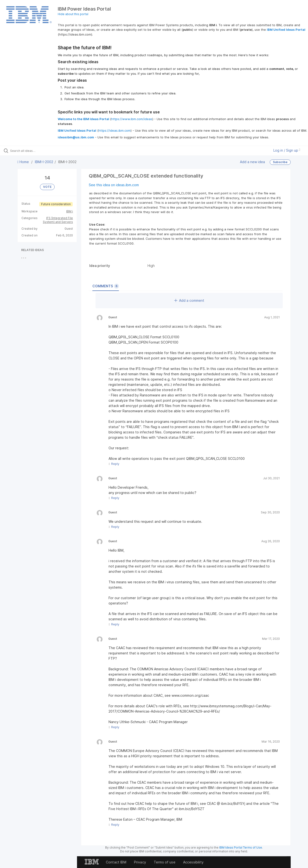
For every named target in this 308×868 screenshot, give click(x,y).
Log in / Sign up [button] (287, 150)
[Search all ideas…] (37, 151)
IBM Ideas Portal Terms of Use (241, 847)
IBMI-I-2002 (44, 162)
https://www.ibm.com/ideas (132, 119)
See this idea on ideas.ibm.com (114, 185)
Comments (106, 286)
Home (24, 162)
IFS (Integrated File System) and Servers (58, 220)
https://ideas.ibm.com (115, 130)
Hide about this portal (73, 14)
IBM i (70, 211)
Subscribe (280, 162)
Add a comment (189, 300)
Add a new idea (252, 162)
